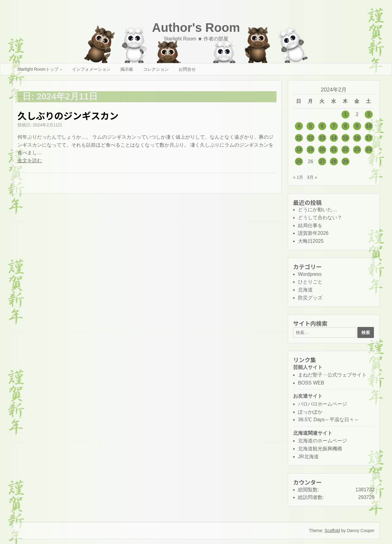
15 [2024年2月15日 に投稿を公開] (345, 138)
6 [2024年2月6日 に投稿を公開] (322, 126)
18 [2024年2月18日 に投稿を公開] (299, 150)
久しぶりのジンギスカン (68, 115)
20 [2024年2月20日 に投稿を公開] (322, 150)
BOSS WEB (311, 383)
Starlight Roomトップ (38, 69)
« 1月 (298, 177)
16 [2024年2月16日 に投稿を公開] (357, 138)
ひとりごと (310, 282)
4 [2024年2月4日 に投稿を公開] (299, 126)
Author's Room (196, 28)
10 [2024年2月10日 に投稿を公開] (369, 126)
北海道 (305, 290)
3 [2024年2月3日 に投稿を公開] (369, 114)
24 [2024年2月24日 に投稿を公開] (369, 150)
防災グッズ (310, 298)
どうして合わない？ (320, 218)
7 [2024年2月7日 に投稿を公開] (334, 126)
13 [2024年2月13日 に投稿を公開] (322, 138)
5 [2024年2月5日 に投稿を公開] (311, 126)
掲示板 (127, 69)
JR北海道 (308, 457)
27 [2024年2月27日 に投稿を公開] (322, 161)
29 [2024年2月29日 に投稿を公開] (345, 161)
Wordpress (310, 274)
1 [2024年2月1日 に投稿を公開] (346, 114)
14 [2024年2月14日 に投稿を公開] (334, 138)
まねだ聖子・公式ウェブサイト (332, 375)
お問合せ (187, 69)
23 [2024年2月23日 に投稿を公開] (357, 150)
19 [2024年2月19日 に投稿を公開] (311, 150)
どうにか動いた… (318, 210)
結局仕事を (310, 225)
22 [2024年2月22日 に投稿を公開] (345, 150)
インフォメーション (91, 69)
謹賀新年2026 (313, 233)
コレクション (156, 69)
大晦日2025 (311, 241)
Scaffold (332, 531)
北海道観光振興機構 (320, 449)
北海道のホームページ (322, 441)
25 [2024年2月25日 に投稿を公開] (299, 161)
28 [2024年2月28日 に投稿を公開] (334, 161)
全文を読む (30, 161)
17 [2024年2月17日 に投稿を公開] (369, 138)
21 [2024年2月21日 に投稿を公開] (334, 150)
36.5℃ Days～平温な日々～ (328, 420)
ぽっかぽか (310, 412)
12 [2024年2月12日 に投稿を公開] (311, 138)
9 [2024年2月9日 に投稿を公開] (357, 126)
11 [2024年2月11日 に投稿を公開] (299, 138)
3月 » (312, 177)
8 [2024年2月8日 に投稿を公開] (346, 126)
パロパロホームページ (322, 404)
